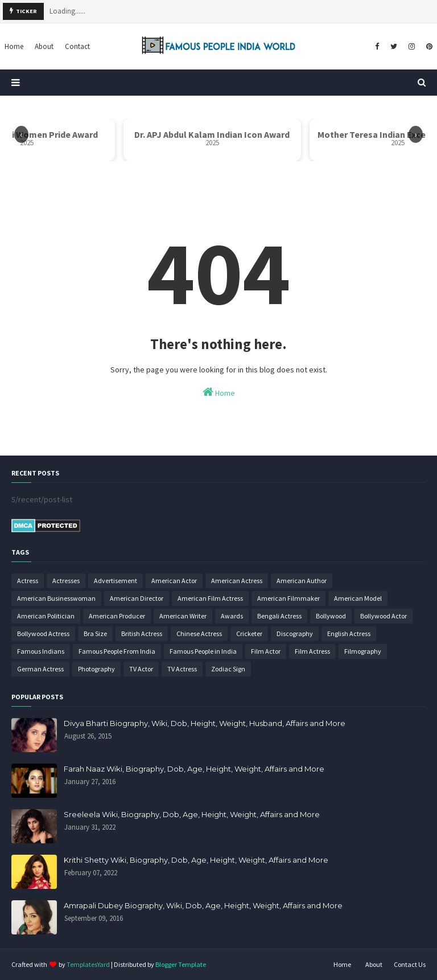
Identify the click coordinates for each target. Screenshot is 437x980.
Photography (96, 669)
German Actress (40, 669)
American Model (358, 598)
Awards (232, 616)
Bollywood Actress (43, 633)
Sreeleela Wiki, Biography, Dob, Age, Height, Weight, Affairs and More (192, 814)
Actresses (66, 581)
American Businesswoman (56, 598)
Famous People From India (117, 651)
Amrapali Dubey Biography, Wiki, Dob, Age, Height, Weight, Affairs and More (203, 905)
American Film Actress (210, 598)
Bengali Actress (279, 616)
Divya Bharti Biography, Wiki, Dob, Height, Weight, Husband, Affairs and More (205, 723)
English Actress (349, 633)
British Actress (142, 633)
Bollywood (331, 616)
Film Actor (266, 651)
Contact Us (410, 964)
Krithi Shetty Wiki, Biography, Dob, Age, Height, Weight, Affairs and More (196, 860)
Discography (295, 633)
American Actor (174, 581)
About (374, 964)
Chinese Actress (199, 633)
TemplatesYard (88, 964)
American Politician (46, 616)
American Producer (117, 616)
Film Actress (312, 651)
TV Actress (182, 669)
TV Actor (141, 669)
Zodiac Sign (228, 669)
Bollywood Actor (384, 616)
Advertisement (116, 581)
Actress (28, 581)
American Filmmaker (288, 598)
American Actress (237, 581)
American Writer (183, 616)
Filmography (363, 651)
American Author (302, 581)
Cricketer (249, 633)
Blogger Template (181, 964)
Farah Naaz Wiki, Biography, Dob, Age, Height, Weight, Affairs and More (194, 769)
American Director (137, 598)
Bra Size (95, 633)
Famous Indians (41, 651)
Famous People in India (203, 651)
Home (219, 392)
